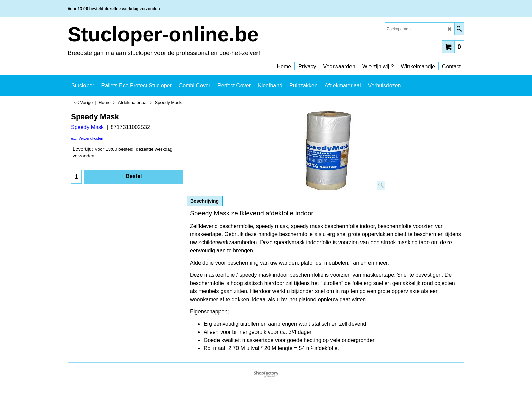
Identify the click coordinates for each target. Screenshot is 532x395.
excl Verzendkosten (87, 138)
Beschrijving (205, 201)
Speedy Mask (87, 127)
